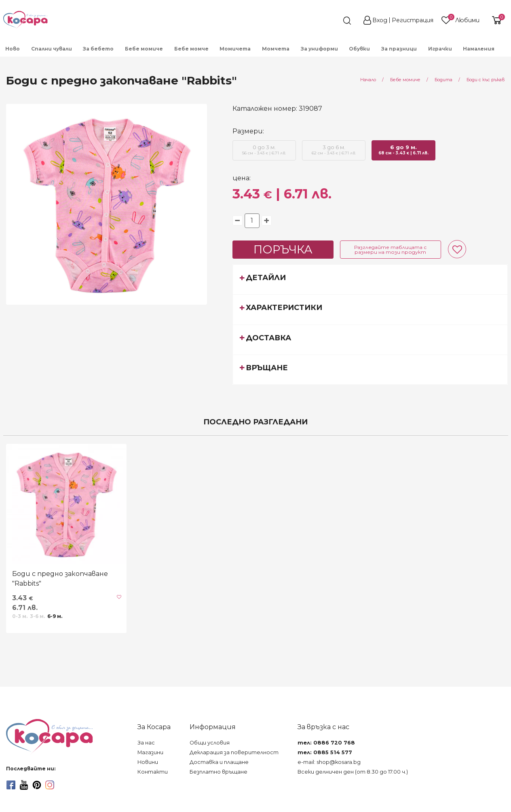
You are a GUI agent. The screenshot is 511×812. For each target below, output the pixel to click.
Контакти (153, 772)
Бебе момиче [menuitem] (144, 49)
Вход (380, 20)
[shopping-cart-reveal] (496, 20)
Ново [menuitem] (13, 49)
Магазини (150, 752)
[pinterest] (37, 785)
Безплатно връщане (219, 772)
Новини (148, 762)
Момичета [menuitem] (235, 49)
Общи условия (210, 743)
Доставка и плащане (219, 762)
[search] (332, 21)
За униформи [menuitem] (319, 49)
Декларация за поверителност (234, 752)
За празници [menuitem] (399, 49)
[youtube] (24, 785)
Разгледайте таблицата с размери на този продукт (390, 250)
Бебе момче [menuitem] (191, 49)
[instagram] (50, 785)
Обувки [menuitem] (359, 49)
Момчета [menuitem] (276, 49)
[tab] (370, 279)
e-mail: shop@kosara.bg (329, 762)
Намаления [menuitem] (479, 49)
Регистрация (413, 20)
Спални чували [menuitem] (52, 49)
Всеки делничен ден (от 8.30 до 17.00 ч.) (353, 772)
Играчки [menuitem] (440, 49)
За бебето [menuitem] (98, 49)
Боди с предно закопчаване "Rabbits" (60, 579)
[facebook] (11, 785)
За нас (146, 743)
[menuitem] (506, 51)
